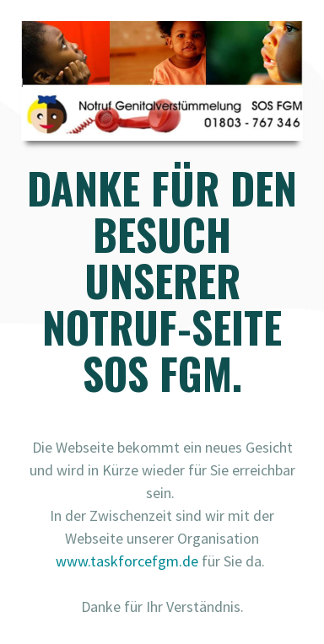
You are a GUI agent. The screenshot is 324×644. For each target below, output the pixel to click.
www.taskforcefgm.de (127, 561)
